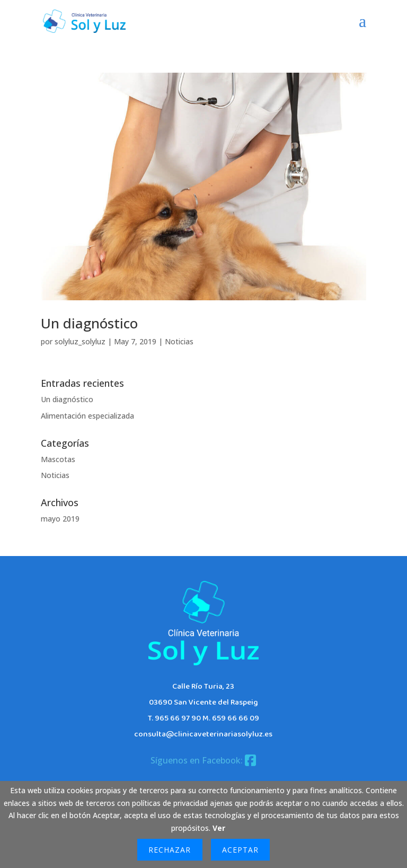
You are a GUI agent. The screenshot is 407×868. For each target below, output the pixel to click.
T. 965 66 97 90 (174, 718)
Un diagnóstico (89, 323)
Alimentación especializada (87, 416)
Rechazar (170, 850)
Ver (219, 828)
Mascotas (58, 459)
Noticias (179, 341)
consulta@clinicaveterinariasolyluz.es (203, 734)
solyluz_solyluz (80, 341)
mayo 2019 (60, 519)
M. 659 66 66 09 (231, 718)
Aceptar (240, 850)
